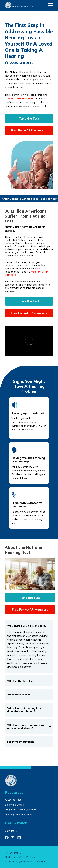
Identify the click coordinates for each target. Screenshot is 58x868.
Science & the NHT (16, 805)
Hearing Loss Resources (18, 815)
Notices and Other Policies (20, 857)
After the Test (13, 800)
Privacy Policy (13, 853)
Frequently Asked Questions (21, 810)
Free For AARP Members (29, 130)
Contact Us (11, 831)
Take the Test (29, 118)
